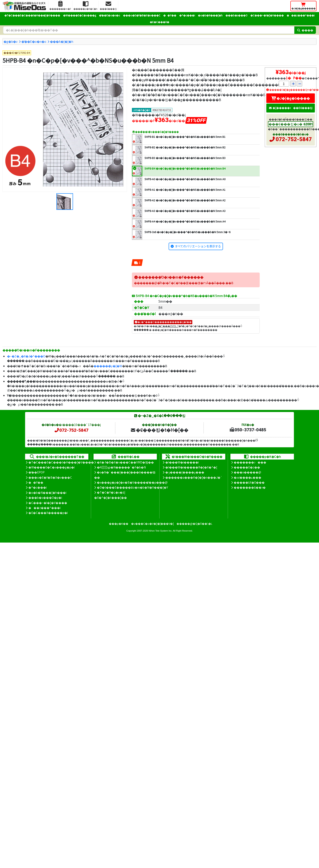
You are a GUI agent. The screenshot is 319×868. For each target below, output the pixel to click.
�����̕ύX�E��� (249, 482)
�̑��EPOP (37, 472)
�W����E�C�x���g (80, 15)
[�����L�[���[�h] (149, 30)
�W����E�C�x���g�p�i (52, 467)
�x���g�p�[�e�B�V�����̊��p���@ (132, 482)
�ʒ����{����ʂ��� (185, 472)
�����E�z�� (247, 467)
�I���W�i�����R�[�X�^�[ (191, 467)
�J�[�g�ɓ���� (291, 98)
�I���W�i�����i (182, 462)
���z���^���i (301, 15)
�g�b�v (11, 41)
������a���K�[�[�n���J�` (194, 477)
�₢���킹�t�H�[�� (159, 430)
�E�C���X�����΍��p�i (48, 513)
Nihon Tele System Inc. (161, 531)
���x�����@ (247, 472)
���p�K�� (119, 524)
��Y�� (170, 15)
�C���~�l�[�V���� (267, 15)
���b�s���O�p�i (45, 498)
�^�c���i (187, 15)
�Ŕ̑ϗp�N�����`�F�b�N (121, 467)
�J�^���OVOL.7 (167, 326)
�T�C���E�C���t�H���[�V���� (32, 15)
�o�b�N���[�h (210, 15)
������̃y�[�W (108, 366)
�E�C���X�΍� (159, 22)
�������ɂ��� (250, 462)
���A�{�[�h (62, 41)
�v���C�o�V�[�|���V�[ (152, 524)
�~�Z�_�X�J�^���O (26, 356)
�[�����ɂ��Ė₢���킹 (291, 108)
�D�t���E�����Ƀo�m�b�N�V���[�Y (132, 487)
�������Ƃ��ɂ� (250, 487)
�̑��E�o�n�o (110, 15)
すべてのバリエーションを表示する (198, 246)
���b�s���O (236, 15)
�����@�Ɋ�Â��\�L (194, 524)
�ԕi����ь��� (248, 477)
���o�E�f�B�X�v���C (142, 15)
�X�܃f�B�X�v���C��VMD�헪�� (125, 462)
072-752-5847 (294, 139)
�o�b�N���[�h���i (47, 493)
